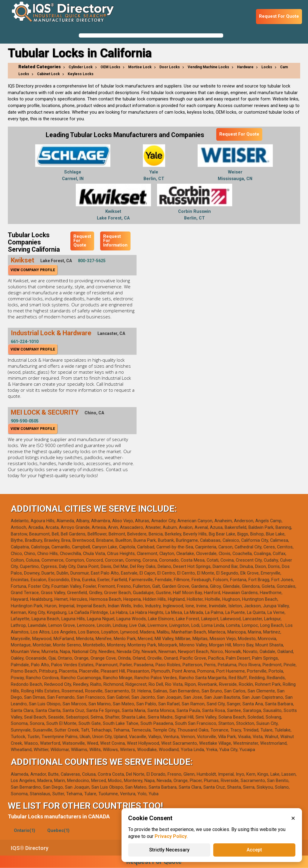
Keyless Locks (81, 74)
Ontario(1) (25, 831)
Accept (254, 850)
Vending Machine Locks (208, 67)
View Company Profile (33, 270)
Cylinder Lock (81, 67)
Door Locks (170, 67)
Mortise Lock (140, 67)
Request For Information (115, 241)
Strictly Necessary (169, 850)
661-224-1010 (25, 342)
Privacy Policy (171, 836)
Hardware (245, 67)
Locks (267, 67)
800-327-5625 (92, 261)
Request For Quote (279, 16)
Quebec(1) (58, 831)
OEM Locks (110, 67)
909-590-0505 (25, 421)
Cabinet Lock (48, 74)
